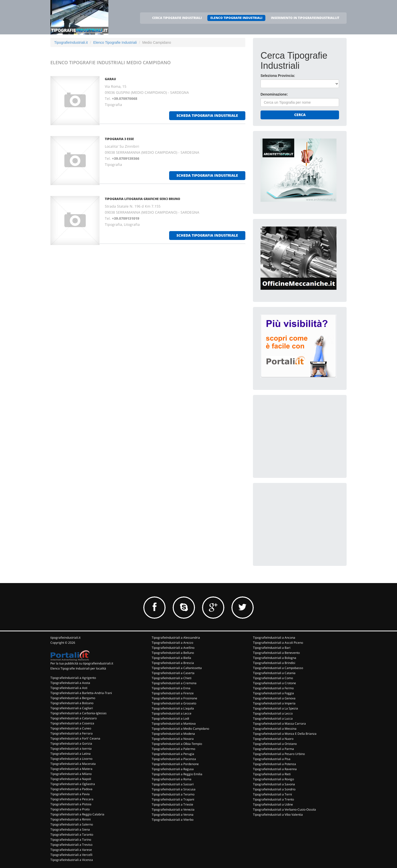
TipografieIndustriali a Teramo (173, 794)
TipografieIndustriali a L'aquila (173, 708)
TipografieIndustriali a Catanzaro (74, 718)
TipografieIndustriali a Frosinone (174, 698)
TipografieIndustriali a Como (273, 678)
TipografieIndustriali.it (71, 42)
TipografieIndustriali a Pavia (70, 794)
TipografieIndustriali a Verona (173, 815)
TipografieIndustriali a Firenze (173, 693)
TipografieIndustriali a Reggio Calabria (77, 814)
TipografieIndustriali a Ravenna (275, 769)
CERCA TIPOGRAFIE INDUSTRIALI (177, 18)
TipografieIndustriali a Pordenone (175, 764)
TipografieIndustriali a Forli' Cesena (75, 738)
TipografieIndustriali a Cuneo (71, 728)
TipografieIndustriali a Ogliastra (73, 784)
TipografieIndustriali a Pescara (72, 799)
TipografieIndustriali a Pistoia (71, 804)
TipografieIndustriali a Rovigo (273, 779)
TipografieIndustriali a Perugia (173, 754)
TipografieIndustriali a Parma (273, 749)
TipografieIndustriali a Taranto (72, 834)
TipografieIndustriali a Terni (272, 794)
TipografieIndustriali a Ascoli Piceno (278, 643)
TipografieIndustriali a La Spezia (275, 708)
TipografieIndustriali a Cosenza (72, 723)
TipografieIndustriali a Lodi (170, 718)
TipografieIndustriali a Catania (274, 673)
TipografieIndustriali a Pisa (272, 759)
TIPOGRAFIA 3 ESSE (119, 139)
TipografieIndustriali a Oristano (275, 744)
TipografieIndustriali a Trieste (172, 804)
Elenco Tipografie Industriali (115, 42)
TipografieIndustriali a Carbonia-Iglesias (78, 713)
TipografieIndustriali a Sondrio (274, 789)
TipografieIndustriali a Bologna (275, 658)
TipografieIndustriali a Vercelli (71, 855)
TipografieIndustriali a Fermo (273, 688)
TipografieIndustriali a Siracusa (174, 789)
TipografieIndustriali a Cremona (174, 683)
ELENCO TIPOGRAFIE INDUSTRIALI (236, 18)
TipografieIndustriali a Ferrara (72, 733)
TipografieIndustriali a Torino (71, 840)
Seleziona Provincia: (278, 76)
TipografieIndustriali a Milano (71, 774)
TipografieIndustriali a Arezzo (172, 643)
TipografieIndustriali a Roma (172, 779)
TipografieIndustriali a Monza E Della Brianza (285, 734)
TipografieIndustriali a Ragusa (173, 769)
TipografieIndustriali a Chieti (172, 678)
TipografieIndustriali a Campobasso (278, 668)
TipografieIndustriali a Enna (171, 688)
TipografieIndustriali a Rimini (71, 819)
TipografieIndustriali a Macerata (73, 764)
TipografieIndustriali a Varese (71, 850)
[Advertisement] (299, 434)
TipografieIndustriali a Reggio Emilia (177, 774)
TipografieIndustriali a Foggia (273, 693)
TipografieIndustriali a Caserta (173, 673)
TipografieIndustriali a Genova (274, 698)
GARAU (110, 79)
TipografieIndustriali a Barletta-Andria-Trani (81, 693)
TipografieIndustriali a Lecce (172, 713)
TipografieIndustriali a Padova (71, 789)
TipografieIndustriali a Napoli (71, 779)
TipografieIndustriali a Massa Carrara (279, 724)
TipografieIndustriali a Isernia (71, 749)
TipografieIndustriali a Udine (273, 804)
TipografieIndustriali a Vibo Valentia (278, 815)
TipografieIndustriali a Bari (272, 648)
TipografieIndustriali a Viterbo (173, 820)
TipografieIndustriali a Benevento (276, 653)
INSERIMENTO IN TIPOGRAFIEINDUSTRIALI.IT (305, 18)
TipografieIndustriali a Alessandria (176, 638)
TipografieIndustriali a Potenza (274, 764)
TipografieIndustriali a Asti (69, 688)
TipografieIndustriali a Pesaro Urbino (279, 754)
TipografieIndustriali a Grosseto (174, 703)
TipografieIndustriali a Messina (275, 729)
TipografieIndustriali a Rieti (272, 774)
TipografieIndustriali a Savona (274, 784)
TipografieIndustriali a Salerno (72, 824)
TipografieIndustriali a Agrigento (73, 678)
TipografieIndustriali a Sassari (173, 784)
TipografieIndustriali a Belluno (173, 653)
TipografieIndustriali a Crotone (274, 683)
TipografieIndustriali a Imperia (274, 703)
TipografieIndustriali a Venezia (173, 809)
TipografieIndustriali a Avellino (173, 648)
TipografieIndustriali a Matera (71, 769)
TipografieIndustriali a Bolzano (72, 703)
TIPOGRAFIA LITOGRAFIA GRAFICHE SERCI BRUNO (143, 199)
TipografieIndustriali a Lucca (273, 718)
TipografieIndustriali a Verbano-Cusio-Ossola (284, 809)
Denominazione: (274, 94)
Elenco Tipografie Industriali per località (78, 668)
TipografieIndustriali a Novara (173, 739)
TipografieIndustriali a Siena (70, 829)
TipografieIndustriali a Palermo (173, 749)
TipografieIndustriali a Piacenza (174, 759)
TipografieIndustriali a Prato (70, 809)
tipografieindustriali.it (65, 638)
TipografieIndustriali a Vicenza (72, 860)
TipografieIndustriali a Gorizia (71, 743)
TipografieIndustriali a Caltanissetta (177, 668)
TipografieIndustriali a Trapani (173, 799)
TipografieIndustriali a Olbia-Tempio (177, 744)
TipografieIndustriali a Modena (173, 734)
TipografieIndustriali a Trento (273, 799)
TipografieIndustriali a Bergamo (73, 698)
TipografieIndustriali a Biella (171, 658)
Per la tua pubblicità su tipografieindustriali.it (82, 663)
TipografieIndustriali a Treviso (71, 845)
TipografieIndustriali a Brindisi (274, 663)
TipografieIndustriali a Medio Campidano (180, 729)
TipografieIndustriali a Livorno (71, 759)
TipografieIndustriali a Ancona (274, 638)
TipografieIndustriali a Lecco (273, 713)
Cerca (300, 115)
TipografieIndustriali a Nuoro (273, 739)
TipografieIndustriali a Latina (71, 754)
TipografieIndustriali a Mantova (174, 724)
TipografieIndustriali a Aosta (70, 683)
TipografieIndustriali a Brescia (173, 663)
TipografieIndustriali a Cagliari (72, 708)
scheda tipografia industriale (207, 115)
